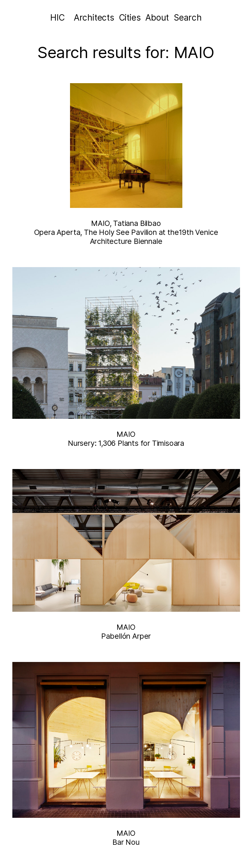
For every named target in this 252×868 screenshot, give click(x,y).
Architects (94, 17)
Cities (130, 17)
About (157, 17)
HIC (57, 17)
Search (188, 17)
